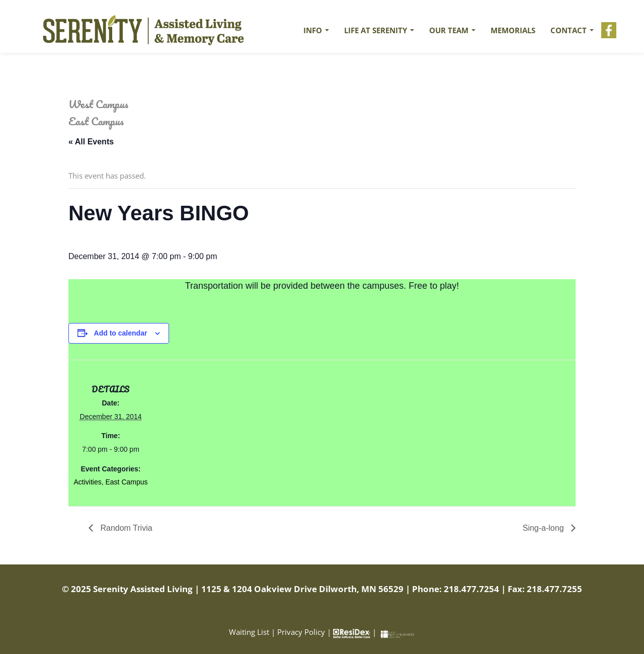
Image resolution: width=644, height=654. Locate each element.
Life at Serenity (379, 30)
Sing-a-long (544, 528)
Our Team (452, 30)
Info (316, 30)
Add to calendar (121, 333)
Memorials (513, 30)
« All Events (91, 142)
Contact (572, 30)
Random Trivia (125, 528)
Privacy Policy (301, 632)
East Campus (126, 482)
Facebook (609, 30)
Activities (87, 482)
